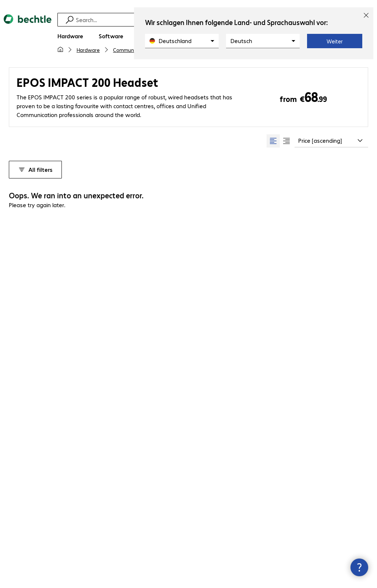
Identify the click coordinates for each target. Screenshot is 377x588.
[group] (280, 141)
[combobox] (331, 141)
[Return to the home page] (28, 25)
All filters (35, 169)
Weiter (335, 41)
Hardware (88, 50)
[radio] (273, 141)
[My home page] (60, 50)
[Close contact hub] (359, 567)
